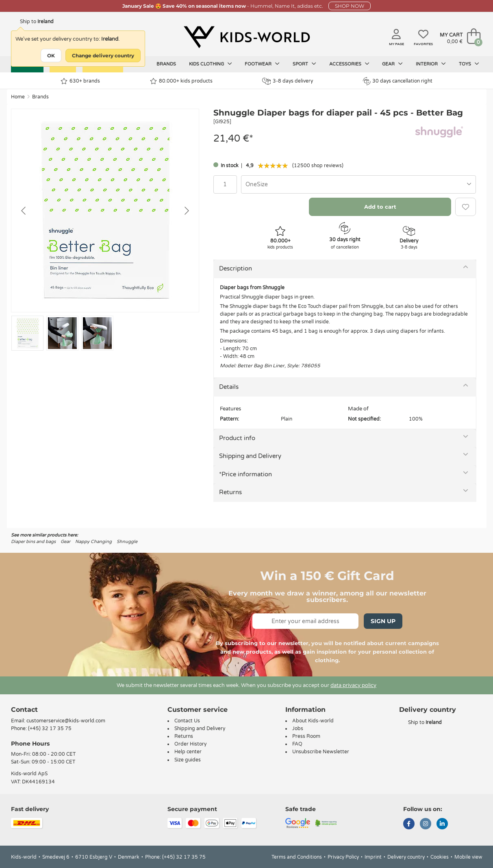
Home (18, 97)
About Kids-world (313, 721)
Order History (190, 744)
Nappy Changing (93, 542)
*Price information (245, 474)
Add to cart (380, 207)
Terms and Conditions (297, 857)
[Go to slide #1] (27, 333)
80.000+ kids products (181, 81)
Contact (24, 710)
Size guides (188, 760)
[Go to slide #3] (97, 333)
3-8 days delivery (288, 81)
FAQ (297, 744)
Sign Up (383, 621)
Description (236, 268)
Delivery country (406, 857)
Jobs (298, 728)
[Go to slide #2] (62, 333)
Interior (431, 64)
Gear (392, 64)
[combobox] (359, 184)
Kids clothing (211, 64)
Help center (188, 752)
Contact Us (187, 721)
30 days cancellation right (398, 81)
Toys (469, 64)
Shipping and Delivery (250, 456)
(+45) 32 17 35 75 (50, 728)
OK (51, 56)
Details (229, 387)
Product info (237, 438)
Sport (304, 64)
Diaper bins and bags (33, 542)
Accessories (349, 64)
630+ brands (80, 81)
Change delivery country (103, 56)
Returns (230, 492)
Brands (166, 64)
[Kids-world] (247, 37)
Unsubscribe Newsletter (321, 752)
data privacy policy (353, 685)
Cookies (440, 857)
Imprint (373, 857)
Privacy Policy (343, 857)
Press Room (306, 736)
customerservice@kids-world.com (66, 721)
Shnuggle (127, 542)
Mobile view (468, 857)
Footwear (262, 64)
